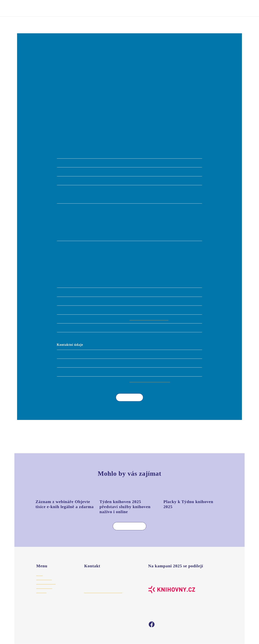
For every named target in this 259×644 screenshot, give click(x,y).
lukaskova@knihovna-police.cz (151, 381)
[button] (129, 85)
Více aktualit (127, 526)
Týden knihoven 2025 (52, 8)
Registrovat (157, 8)
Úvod (20, 23)
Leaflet (221, 140)
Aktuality (41, 592)
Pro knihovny (44, 579)
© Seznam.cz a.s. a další (233, 140)
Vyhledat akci (186, 8)
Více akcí (127, 397)
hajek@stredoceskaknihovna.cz (103, 592)
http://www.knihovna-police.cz (150, 319)
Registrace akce (46, 583)
